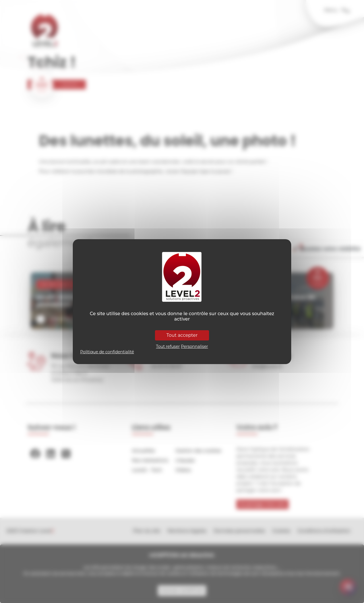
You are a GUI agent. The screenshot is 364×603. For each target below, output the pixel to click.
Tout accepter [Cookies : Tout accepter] (182, 335)
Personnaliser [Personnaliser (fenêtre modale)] (194, 346)
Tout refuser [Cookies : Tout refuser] (168, 346)
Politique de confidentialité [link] (107, 352)
